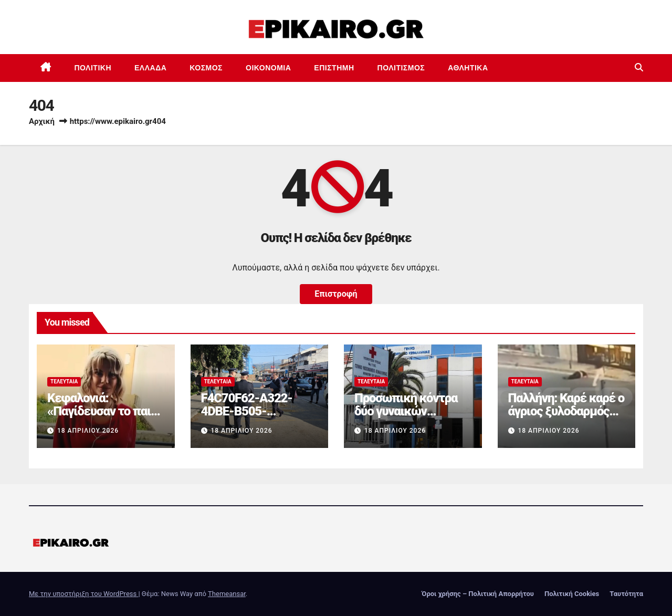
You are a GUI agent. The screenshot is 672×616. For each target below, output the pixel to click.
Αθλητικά (468, 68)
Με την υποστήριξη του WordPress (83, 594)
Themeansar (227, 594)
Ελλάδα (150, 68)
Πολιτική (93, 68)
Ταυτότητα (626, 594)
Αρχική (42, 121)
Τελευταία (64, 382)
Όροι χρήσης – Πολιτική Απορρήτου (478, 594)
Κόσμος (206, 68)
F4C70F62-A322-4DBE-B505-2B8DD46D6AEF (247, 411)
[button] (639, 67)
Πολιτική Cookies (572, 594)
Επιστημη (334, 68)
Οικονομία (268, 68)
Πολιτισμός (401, 68)
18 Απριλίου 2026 (88, 431)
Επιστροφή (336, 294)
